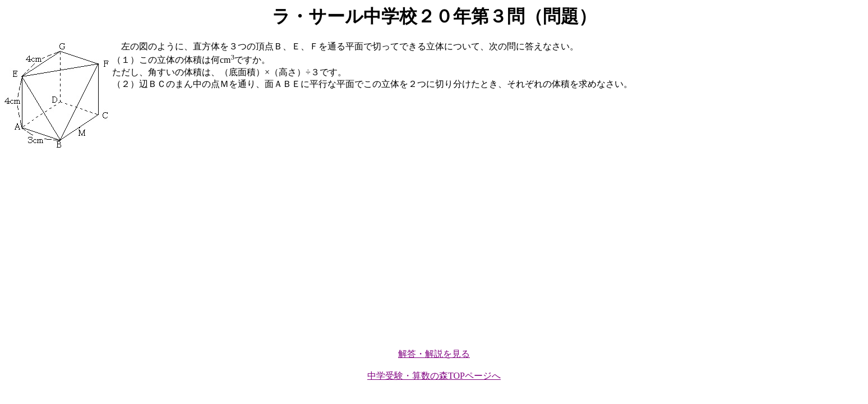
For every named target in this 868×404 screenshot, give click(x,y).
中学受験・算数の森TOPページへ (434, 376)
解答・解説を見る (434, 354)
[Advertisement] (341, 250)
